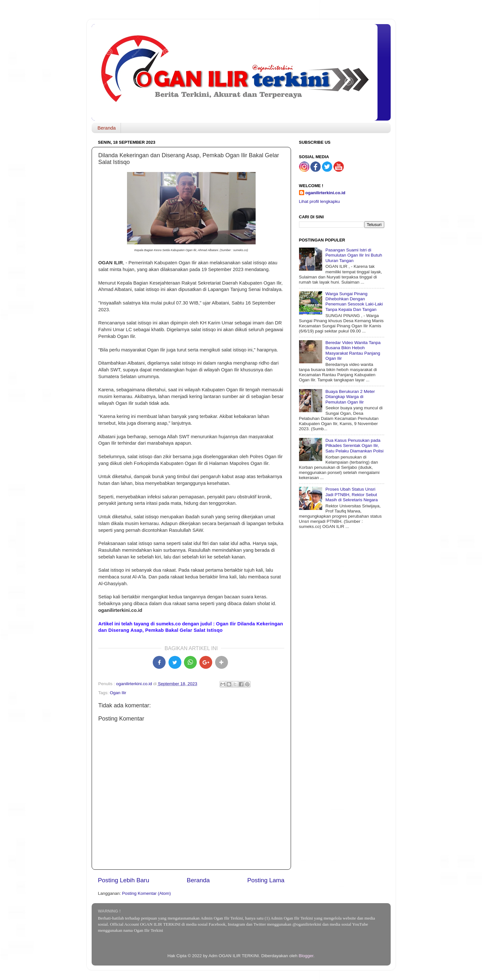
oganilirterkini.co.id (326, 193)
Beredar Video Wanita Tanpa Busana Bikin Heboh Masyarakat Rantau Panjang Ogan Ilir (353, 350)
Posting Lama (266, 880)
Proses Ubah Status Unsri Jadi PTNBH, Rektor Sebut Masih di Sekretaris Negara (352, 494)
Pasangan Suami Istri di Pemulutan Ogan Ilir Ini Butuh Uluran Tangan (354, 255)
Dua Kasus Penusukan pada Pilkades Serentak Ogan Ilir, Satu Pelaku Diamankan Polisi (355, 445)
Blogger (306, 956)
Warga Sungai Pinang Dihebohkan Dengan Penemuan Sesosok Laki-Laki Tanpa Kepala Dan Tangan (354, 302)
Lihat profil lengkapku (320, 201)
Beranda (107, 128)
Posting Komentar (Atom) (147, 893)
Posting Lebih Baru (124, 880)
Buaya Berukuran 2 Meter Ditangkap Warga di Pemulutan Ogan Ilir (350, 397)
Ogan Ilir (118, 693)
